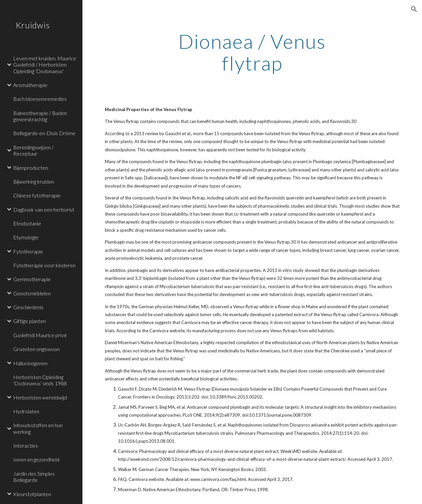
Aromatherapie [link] (30, 85)
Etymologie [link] (26, 237)
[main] (252, 52)
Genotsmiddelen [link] (32, 293)
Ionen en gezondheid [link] (36, 459)
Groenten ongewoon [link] (36, 349)
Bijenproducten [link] (31, 168)
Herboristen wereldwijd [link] (40, 397)
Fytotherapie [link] (28, 251)
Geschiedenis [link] (28, 307)
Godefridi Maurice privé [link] (40, 335)
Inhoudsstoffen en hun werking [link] (38, 428)
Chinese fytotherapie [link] (37, 195)
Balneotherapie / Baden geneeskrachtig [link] (40, 116)
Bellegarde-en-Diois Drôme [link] (44, 133)
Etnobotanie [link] (27, 223)
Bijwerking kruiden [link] (34, 181)
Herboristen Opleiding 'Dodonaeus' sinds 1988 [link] (40, 380)
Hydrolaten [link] (26, 411)
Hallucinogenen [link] (30, 363)
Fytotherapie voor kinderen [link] (44, 265)
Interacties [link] (26, 445)
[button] (414, 9)
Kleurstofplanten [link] (32, 494)
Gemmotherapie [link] (32, 279)
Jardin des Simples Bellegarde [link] (34, 477)
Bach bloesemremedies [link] (40, 99)
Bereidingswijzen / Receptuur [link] (33, 150)
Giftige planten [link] (30, 321)
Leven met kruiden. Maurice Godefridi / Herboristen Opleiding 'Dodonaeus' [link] (45, 65)
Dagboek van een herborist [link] (44, 209)
